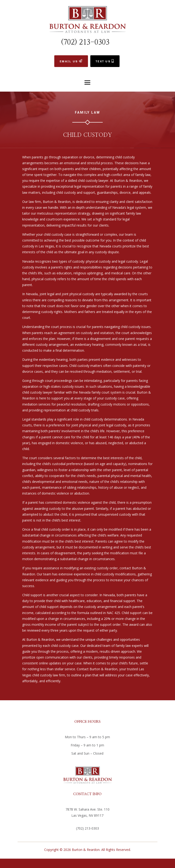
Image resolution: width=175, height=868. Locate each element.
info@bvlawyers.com (87, 836)
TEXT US (103, 61)
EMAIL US (69, 61)
